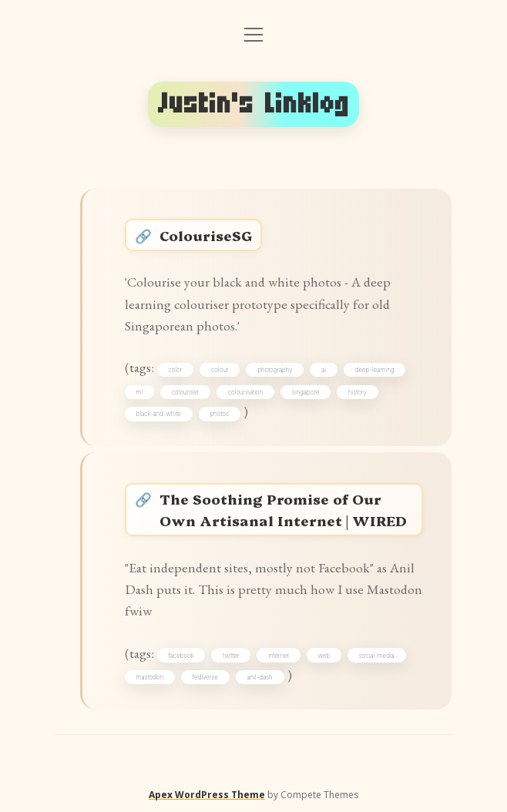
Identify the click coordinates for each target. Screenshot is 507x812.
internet (279, 656)
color (176, 370)
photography (275, 370)
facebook (181, 656)
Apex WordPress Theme (207, 795)
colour (220, 370)
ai (324, 370)
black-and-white (159, 414)
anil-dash (259, 677)
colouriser (185, 392)
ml (140, 392)
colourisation (245, 392)
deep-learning (375, 370)
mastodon (150, 677)
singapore (306, 392)
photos (219, 414)
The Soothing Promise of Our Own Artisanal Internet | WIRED (283, 509)
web (324, 656)
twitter (231, 656)
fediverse (205, 677)
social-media (377, 656)
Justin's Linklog (254, 104)
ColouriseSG (206, 235)
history (358, 392)
